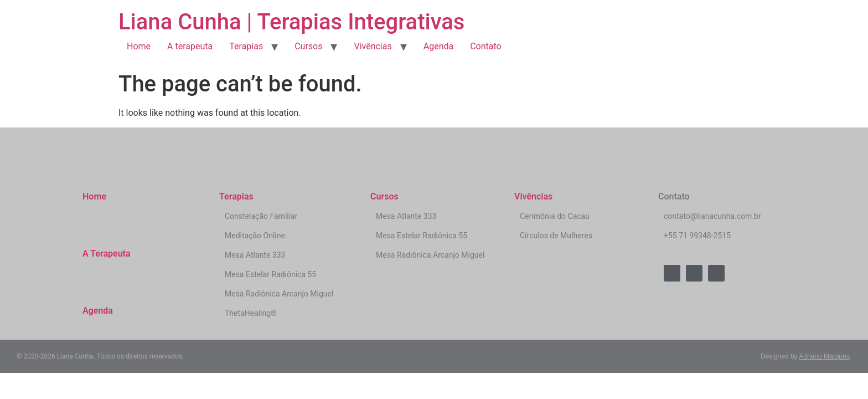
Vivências (373, 46)
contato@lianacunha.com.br (712, 216)
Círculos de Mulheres (556, 236)
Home (139, 46)
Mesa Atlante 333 (255, 255)
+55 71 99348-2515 (697, 236)
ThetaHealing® (251, 313)
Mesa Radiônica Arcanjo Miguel (279, 294)
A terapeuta (190, 46)
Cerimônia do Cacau (555, 216)
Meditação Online (255, 236)
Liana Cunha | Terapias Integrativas (291, 22)
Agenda (438, 46)
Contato (486, 46)
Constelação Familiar (261, 216)
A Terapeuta (107, 254)
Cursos (308, 46)
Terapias (246, 46)
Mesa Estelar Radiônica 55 (270, 274)
